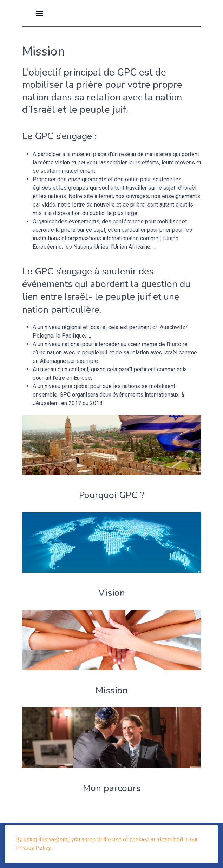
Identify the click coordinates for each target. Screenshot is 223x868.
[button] (40, 13)
